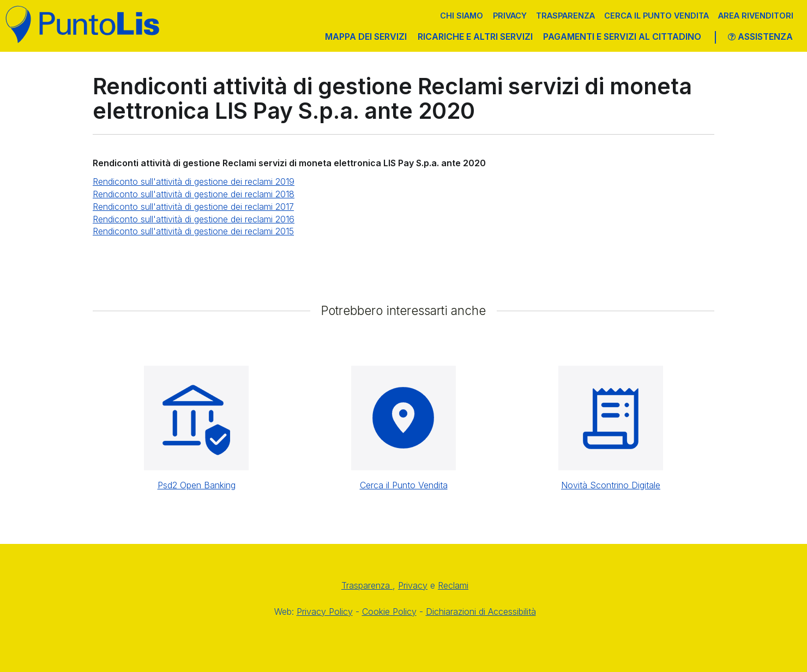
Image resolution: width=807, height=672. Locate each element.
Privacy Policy (325, 612)
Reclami (453, 585)
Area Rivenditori (756, 16)
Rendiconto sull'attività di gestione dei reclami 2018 (194, 194)
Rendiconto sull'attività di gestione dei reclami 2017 (193, 207)
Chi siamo (462, 16)
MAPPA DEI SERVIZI (366, 37)
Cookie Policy (389, 612)
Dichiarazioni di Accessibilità (481, 612)
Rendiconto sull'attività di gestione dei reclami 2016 (194, 219)
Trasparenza (565, 16)
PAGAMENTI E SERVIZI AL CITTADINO (622, 37)
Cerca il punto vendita (657, 16)
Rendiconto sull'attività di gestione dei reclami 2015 (193, 231)
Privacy (510, 16)
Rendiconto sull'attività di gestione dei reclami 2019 (194, 181)
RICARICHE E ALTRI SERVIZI (475, 37)
